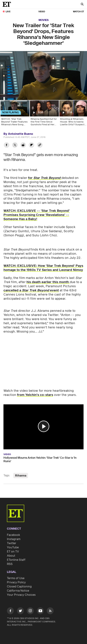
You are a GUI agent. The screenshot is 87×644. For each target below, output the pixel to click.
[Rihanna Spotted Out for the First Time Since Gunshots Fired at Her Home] (44, 114)
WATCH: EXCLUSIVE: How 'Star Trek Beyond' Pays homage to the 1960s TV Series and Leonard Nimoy (43, 268)
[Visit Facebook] (10, 611)
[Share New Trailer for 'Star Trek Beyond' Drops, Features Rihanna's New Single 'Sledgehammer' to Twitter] (15, 145)
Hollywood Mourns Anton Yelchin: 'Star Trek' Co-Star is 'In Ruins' (40, 460)
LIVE (8, 12)
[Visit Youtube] (40, 611)
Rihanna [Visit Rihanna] (21, 476)
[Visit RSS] (50, 611)
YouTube (13, 547)
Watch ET (79, 12)
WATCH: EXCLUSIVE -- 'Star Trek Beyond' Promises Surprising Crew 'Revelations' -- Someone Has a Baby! (37, 215)
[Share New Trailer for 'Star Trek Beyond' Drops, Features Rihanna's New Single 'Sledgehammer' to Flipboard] (31, 145)
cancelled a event (31, 290)
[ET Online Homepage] (8, 4)
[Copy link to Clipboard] (40, 145)
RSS (10, 564)
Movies (44, 20)
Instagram (14, 539)
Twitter (12, 543)
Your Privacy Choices (21, 595)
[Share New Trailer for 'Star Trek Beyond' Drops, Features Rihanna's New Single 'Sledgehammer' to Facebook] (7, 145)
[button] (44, 426)
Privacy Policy (16, 582)
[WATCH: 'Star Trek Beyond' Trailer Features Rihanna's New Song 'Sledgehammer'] (15, 114)
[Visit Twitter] (20, 611)
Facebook (13, 535)
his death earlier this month (48, 282)
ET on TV (13, 552)
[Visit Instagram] (30, 611)
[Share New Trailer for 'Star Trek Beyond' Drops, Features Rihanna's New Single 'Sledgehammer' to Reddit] (23, 145)
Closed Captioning (19, 587)
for (45, 178)
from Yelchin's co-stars (35, 395)
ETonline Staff (16, 560)
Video (42, 12)
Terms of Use (16, 578)
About (11, 556)
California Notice (18, 591)
